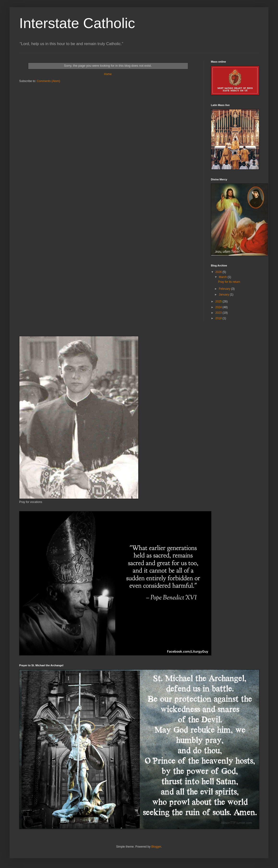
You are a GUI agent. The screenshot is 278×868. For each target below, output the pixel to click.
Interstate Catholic (77, 23)
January (224, 295)
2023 (219, 313)
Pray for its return (229, 282)
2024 (219, 307)
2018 (219, 318)
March (223, 277)
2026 (219, 272)
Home (108, 74)
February (225, 289)
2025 (219, 301)
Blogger (156, 847)
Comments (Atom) (48, 81)
